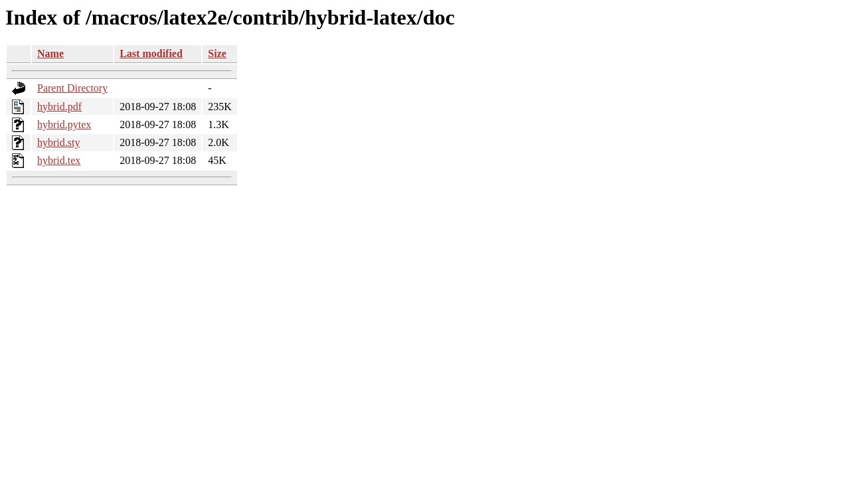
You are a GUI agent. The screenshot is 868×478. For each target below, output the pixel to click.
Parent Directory (72, 88)
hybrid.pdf (59, 107)
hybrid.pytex (64, 124)
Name (50, 53)
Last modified (151, 53)
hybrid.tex (59, 160)
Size (217, 53)
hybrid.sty (58, 142)
